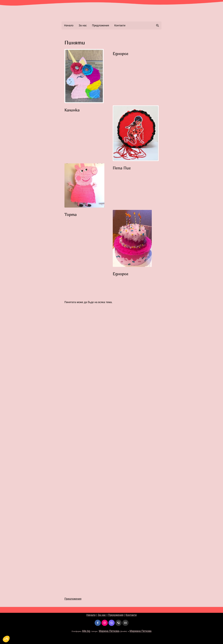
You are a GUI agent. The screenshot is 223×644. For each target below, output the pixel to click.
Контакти (120, 25)
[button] (87, 76)
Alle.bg (86, 631)
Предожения (116, 615)
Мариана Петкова (140, 631)
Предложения (100, 25)
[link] (112, 12)
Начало (69, 25)
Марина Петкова (109, 631)
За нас (83, 25)
